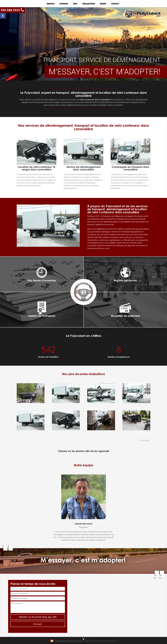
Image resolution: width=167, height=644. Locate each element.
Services (50, 4)
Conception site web (62, 641)
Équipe (103, 4)
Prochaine (145, 440)
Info (75, 4)
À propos (64, 4)
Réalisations (89, 4)
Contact (115, 4)
